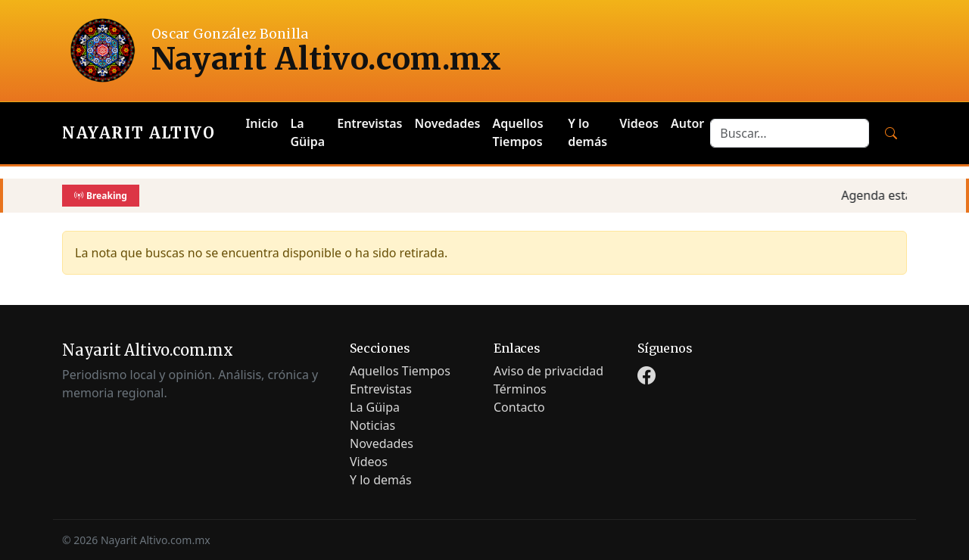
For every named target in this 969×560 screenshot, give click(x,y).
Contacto (519, 407)
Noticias (372, 425)
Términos (520, 389)
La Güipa (308, 132)
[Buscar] (891, 133)
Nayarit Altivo (139, 133)
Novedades (447, 123)
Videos (639, 123)
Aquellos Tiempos (517, 132)
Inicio (262, 123)
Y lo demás (587, 132)
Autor (687, 123)
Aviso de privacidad (548, 371)
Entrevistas (369, 123)
